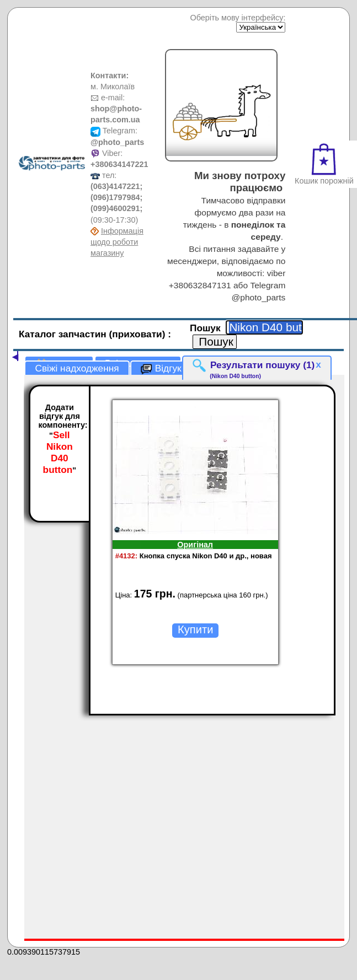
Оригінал (195, 545)
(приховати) (139, 334)
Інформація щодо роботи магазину (117, 242)
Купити (195, 629)
